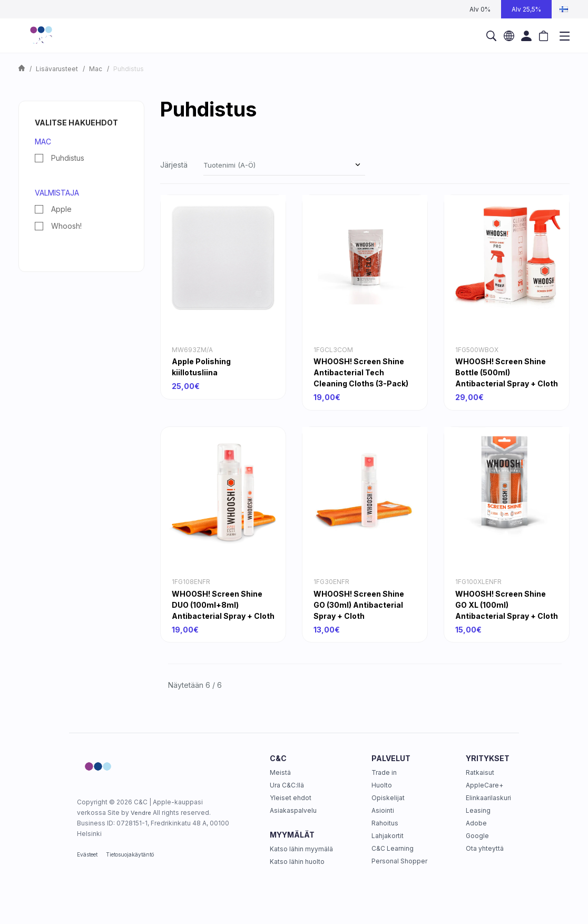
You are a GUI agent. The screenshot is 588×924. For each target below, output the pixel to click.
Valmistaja (57, 193)
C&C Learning (393, 848)
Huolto (382, 785)
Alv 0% (480, 9)
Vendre (141, 813)
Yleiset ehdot (291, 798)
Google (477, 836)
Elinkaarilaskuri (488, 798)
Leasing (478, 810)
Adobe (476, 823)
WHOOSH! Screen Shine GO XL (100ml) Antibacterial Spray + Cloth (507, 605)
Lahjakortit (388, 836)
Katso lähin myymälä (301, 849)
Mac (96, 69)
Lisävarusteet (57, 69)
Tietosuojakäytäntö (130, 854)
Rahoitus (385, 823)
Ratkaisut (480, 772)
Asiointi (383, 810)
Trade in (384, 772)
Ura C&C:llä (287, 785)
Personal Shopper (399, 861)
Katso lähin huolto (297, 862)
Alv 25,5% (526, 9)
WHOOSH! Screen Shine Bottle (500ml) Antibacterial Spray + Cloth (507, 372)
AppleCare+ (484, 785)
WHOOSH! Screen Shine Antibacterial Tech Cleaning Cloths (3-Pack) (361, 372)
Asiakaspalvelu (293, 810)
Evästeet (87, 854)
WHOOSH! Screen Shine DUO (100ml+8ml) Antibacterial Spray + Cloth (223, 605)
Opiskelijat (388, 798)
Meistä (280, 772)
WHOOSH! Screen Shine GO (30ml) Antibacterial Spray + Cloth (359, 605)
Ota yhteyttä (485, 848)
